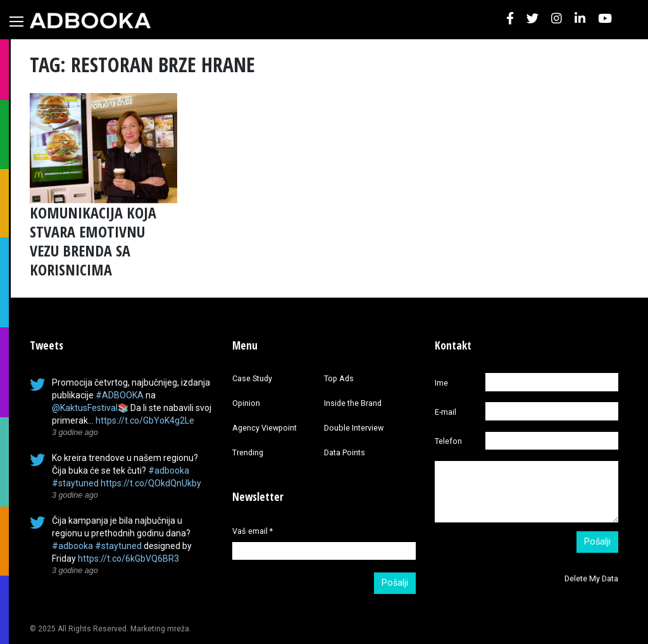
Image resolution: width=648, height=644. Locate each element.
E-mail (445, 412)
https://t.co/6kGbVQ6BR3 (128, 559)
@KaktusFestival (85, 408)
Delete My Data (591, 578)
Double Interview (354, 428)
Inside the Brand (353, 403)
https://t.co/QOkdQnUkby (151, 483)
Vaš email (252, 531)
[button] (510, 19)
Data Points (345, 452)
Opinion (246, 403)
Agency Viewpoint (265, 428)
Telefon (448, 441)
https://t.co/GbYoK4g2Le (145, 420)
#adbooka (169, 470)
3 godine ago (75, 432)
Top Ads (339, 378)
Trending (248, 452)
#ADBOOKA (120, 395)
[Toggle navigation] (16, 22)
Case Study (252, 378)
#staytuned (75, 483)
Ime (441, 383)
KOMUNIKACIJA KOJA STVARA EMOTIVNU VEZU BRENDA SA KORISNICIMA (93, 241)
